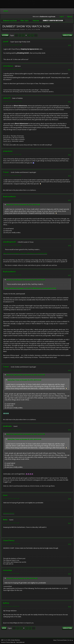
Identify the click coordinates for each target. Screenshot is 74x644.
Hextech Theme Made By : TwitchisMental (13, 642)
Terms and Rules (62, 640)
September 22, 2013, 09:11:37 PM (12, 69)
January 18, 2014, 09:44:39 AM (11, 498)
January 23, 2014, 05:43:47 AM (11, 573)
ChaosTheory (9, 540)
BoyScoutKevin (9, 196)
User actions (67, 35)
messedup (7, 570)
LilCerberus (8, 66)
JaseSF (6, 41)
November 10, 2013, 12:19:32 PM (12, 429)
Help (55, 640)
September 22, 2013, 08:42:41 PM (12, 45)
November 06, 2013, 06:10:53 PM (12, 275)
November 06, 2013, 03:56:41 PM (12, 200)
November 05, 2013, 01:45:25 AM (12, 154)
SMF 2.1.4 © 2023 (6, 640)
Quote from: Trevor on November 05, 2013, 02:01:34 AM (23, 204)
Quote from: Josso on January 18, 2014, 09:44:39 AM (22, 578)
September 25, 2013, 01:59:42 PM (12, 101)
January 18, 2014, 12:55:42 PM (11, 543)
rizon (13, 513)
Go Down (5, 35)
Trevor (6, 172)
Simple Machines (15, 640)
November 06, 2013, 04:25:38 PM (12, 245)
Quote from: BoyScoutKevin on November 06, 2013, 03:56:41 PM (25, 374)
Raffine (6, 603)
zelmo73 (7, 98)
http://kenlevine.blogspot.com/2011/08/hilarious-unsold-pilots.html (25, 253)
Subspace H (7, 513)
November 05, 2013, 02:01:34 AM (12, 175)
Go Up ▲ (70, 640)
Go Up (4, 628)
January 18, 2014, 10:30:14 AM (11, 523)
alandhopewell (9, 241)
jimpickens (8, 151)
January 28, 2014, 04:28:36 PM (11, 606)
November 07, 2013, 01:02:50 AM (12, 370)
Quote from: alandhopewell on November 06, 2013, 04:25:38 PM (26, 279)
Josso (5, 495)
